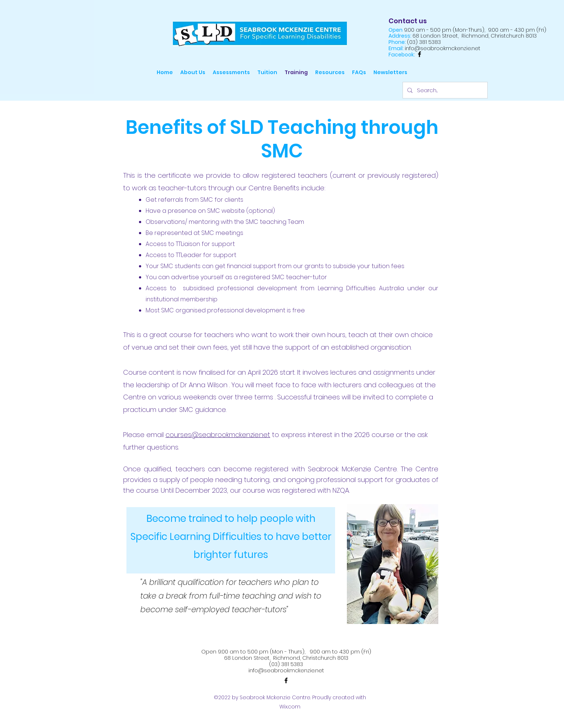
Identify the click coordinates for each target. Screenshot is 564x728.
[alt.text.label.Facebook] (419, 54)
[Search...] (444, 90)
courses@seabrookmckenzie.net (218, 435)
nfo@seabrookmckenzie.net (287, 670)
